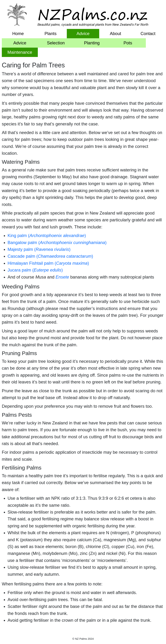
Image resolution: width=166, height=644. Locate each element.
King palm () (47, 235)
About (115, 34)
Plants (51, 34)
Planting (92, 43)
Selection (56, 43)
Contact (148, 34)
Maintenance (20, 52)
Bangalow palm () (57, 242)
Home (18, 34)
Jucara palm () (35, 270)
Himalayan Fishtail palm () (48, 263)
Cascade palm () (50, 256)
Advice (83, 34)
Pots (128, 43)
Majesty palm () (39, 249)
